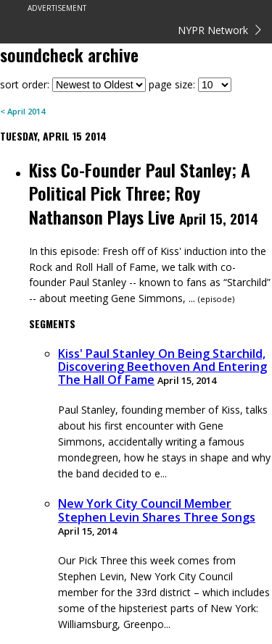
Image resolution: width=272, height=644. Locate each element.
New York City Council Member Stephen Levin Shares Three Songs (157, 510)
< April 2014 (22, 111)
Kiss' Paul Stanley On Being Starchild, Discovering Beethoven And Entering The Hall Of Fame (162, 367)
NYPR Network (219, 30)
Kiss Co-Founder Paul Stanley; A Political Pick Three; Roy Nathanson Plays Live (140, 193)
